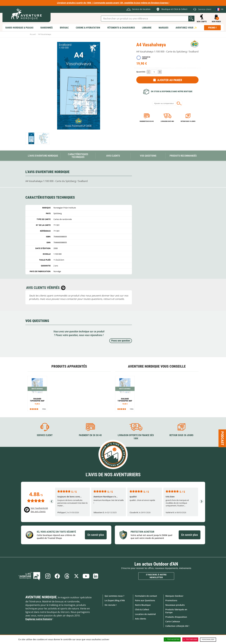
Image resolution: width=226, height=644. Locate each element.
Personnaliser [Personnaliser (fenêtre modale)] (208, 640)
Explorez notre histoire (39, 619)
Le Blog (30, 576)
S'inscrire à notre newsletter (156, 576)
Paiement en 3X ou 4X (147, 121)
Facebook (57, 576)
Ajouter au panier (170, 80)
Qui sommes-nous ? (114, 596)
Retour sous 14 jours (188, 121)
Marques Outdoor (174, 596)
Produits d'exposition (176, 617)
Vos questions (148, 156)
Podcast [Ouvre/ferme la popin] (222, 438)
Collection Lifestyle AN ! (177, 626)
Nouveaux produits (175, 605)
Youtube (86, 576)
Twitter (77, 576)
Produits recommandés (183, 156)
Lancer (191, 19)
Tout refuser (190, 639)
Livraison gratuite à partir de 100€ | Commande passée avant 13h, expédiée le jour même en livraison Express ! (113, 3)
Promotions (171, 600)
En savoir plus (96, 535)
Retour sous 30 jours (181, 435)
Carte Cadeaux (173, 621)
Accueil (33, 34)
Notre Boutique (143, 605)
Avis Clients (113, 156)
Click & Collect (142, 609)
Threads (67, 576)
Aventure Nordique (41, 597)
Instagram (48, 576)
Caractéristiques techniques (78, 156)
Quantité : (141, 72)
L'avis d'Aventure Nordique (43, 156)
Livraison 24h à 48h (167, 121)
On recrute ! (111, 605)
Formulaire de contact (146, 596)
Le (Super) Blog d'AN (115, 600)
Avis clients (141, 619)
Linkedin (96, 576)
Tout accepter (172, 639)
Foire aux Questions (145, 600)
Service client (45, 435)
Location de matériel (145, 614)
